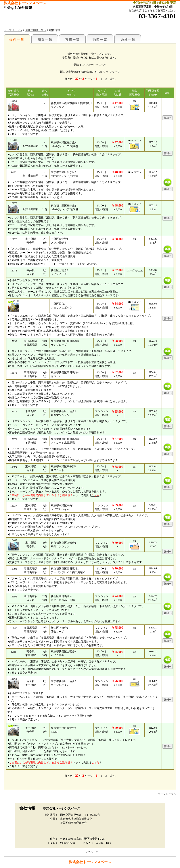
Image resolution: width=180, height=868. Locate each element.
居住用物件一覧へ (36, 30)
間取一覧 (45, 39)
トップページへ (13, 30)
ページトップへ (167, 794)
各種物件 (17, 39)
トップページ (90, 852)
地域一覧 (128, 39)
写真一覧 (72, 39)
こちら (103, 65)
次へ (113, 79)
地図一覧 (100, 39)
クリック (115, 72)
